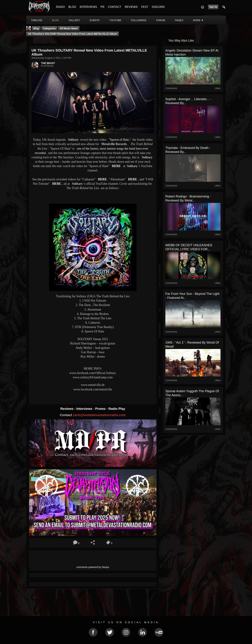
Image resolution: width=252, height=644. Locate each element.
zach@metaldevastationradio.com (99, 415)
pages (179, 20)
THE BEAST (48, 63)
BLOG (72, 7)
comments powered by (93, 567)
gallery (74, 20)
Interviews (85, 409)
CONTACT (115, 7)
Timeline (37, 20)
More (198, 20)
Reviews (67, 409)
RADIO (60, 7)
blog (56, 20)
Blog (36, 28)
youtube (115, 20)
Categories (49, 28)
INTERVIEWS (88, 7)
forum (161, 20)
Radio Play (117, 409)
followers (139, 20)
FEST (145, 7)
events (95, 20)
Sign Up (213, 7)
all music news (69, 28)
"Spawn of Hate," (120, 140)
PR (102, 7)
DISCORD (158, 7)
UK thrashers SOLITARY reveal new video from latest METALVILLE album (73, 34)
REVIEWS (131, 7)
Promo (101, 409)
